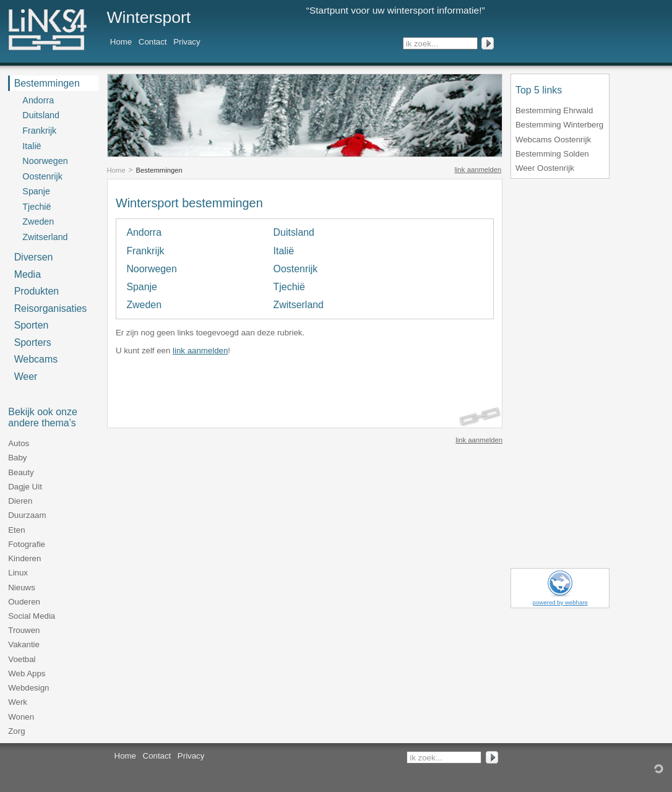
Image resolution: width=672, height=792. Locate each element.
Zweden (144, 305)
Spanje (142, 287)
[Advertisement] (261, 382)
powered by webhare (560, 602)
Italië (284, 251)
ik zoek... (422, 44)
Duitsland (294, 232)
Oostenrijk (296, 269)
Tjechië (289, 287)
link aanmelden (478, 170)
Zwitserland (299, 305)
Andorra (144, 232)
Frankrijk (145, 251)
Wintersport (149, 17)
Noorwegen (151, 269)
